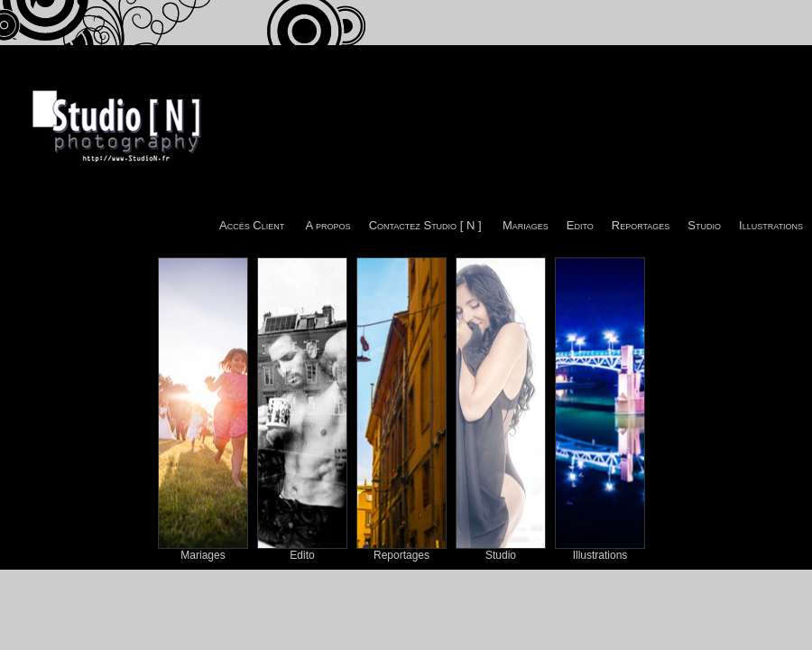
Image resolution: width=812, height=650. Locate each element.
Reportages (641, 225)
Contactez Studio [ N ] (425, 225)
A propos (328, 225)
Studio (704, 225)
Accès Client (252, 225)
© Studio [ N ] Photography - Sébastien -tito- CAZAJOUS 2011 (406, 575)
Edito (580, 225)
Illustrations (771, 225)
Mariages (526, 225)
